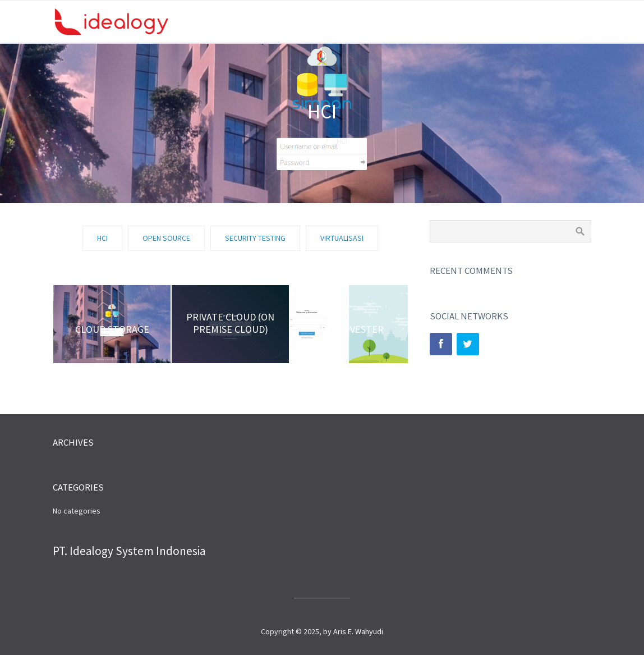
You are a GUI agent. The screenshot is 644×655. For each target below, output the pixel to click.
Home (307, 141)
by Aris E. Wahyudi (353, 631)
